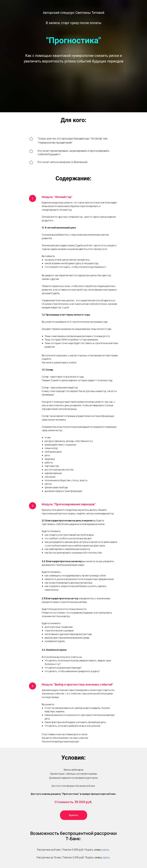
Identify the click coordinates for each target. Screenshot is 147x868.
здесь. (106, 850)
